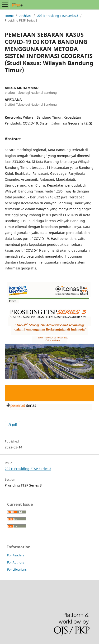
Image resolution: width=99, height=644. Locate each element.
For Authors (16, 562)
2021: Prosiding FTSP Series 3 (58, 16)
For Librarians (17, 569)
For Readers (16, 555)
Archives (25, 16)
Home (9, 16)
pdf (14, 425)
